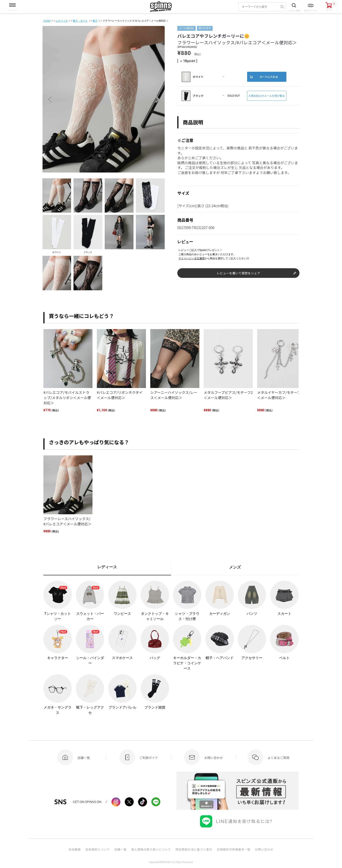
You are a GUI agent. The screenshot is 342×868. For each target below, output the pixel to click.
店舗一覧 (120, 849)
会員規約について (98, 849)
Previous (50, 99)
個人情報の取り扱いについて (151, 849)
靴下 (95, 21)
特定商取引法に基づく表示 (194, 849)
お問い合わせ (264, 849)
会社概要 (75, 849)
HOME (47, 21)
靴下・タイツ (80, 21)
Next (157, 99)
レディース (62, 21)
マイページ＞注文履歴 (192, 258)
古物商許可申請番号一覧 (234, 849)
